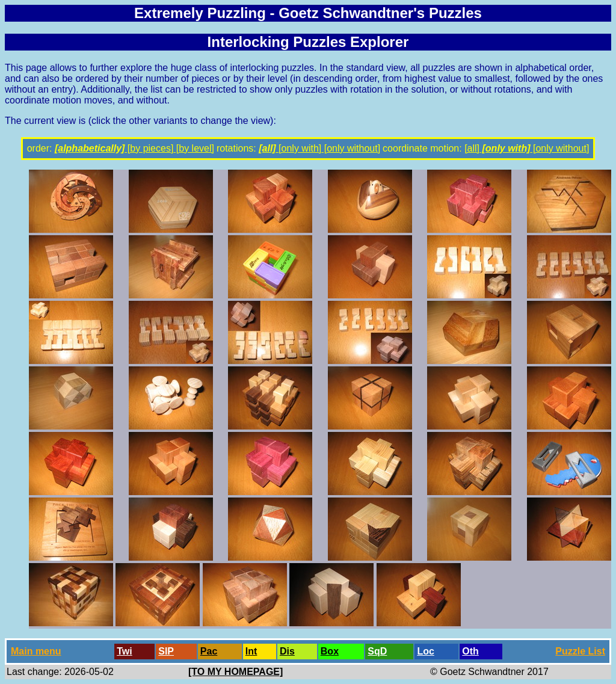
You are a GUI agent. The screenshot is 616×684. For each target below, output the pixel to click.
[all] (267, 148)
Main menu (36, 651)
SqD (377, 651)
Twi (124, 651)
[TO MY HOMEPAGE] (236, 672)
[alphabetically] (90, 148)
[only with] (299, 148)
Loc (425, 651)
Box (330, 651)
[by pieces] (149, 148)
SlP (166, 651)
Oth (470, 651)
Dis (287, 651)
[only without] (351, 148)
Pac (209, 651)
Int (251, 651)
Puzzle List (580, 651)
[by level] (194, 148)
